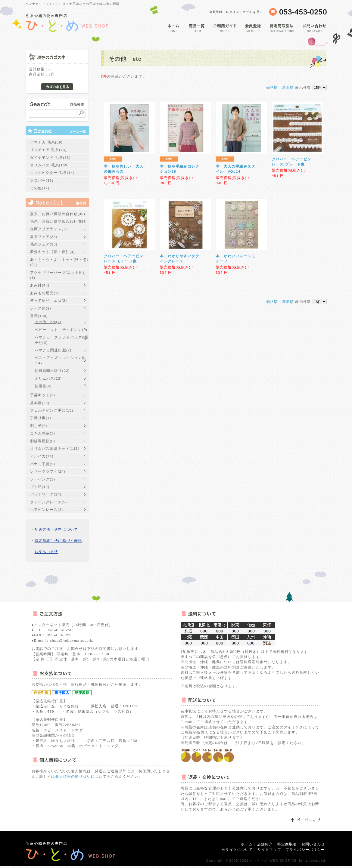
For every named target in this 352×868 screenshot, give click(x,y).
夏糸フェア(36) (44, 237)
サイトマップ (269, 849)
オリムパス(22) (48, 378)
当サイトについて (237, 849)
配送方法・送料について (56, 529)
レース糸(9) (41, 308)
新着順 (288, 87)
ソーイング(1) (43, 479)
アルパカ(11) (42, 456)
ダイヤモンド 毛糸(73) (50, 158)
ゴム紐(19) (40, 487)
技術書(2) (43, 386)
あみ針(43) (40, 285)
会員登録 (216, 12)
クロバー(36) (42, 180)
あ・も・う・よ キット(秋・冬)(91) (59, 262)
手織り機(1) (41, 418)
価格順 (272, 87)
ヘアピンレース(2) (47, 510)
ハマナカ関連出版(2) (53, 350)
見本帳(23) (40, 403)
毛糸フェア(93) (44, 244)
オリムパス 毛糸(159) (50, 165)
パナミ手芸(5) (43, 464)
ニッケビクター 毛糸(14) (52, 173)
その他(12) (40, 188)
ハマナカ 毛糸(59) (47, 142)
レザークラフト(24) (48, 471)
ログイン (233, 12)
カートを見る (253, 12)
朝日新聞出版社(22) (52, 371)
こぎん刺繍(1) (43, 433)
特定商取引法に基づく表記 (58, 541)
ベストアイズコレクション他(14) (60, 360)
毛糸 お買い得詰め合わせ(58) (58, 221)
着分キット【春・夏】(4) (53, 252)
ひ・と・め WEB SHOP (270, 860)
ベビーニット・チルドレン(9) (61, 330)
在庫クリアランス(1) (49, 229)
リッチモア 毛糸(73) (48, 150)
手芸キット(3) (43, 395)
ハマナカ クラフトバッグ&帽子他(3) (62, 340)
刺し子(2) (39, 426)
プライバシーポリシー (305, 849)
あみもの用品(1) (45, 293)
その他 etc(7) (48, 322)
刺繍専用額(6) (43, 441)
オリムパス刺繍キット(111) (55, 448)
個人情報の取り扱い (73, 776)
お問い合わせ (313, 844)
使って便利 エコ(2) (49, 300)
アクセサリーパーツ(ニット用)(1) (57, 275)
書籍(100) (39, 316)
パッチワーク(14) (46, 494)
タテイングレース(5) (49, 502)
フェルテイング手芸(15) (52, 410)
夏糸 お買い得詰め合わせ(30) (58, 214)
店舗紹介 (265, 844)
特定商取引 (287, 844)
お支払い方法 (47, 552)
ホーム (247, 844)
